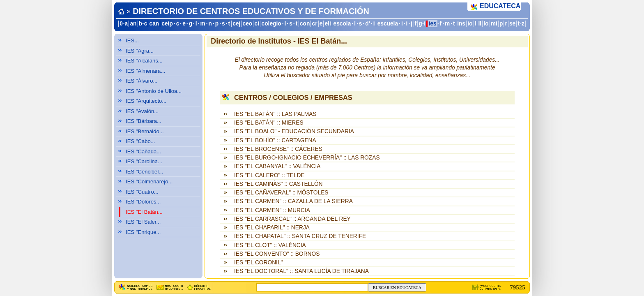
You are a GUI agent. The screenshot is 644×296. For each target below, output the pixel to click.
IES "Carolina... (144, 161)
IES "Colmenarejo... (149, 182)
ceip (167, 24)
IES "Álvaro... (141, 81)
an (133, 24)
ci (256, 24)
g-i (422, 24)
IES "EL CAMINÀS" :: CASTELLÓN (278, 184)
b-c (143, 24)
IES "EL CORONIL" (259, 262)
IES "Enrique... (143, 232)
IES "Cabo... (140, 141)
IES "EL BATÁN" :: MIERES (269, 123)
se (512, 24)
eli (328, 24)
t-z (521, 24)
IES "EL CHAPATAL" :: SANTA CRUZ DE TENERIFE (300, 236)
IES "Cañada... (143, 151)
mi (494, 24)
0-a (124, 24)
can (154, 24)
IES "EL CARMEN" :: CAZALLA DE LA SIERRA (293, 201)
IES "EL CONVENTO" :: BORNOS (277, 254)
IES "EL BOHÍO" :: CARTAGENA (275, 140)
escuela (388, 24)
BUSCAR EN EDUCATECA (397, 288)
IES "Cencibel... (144, 172)
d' (368, 24)
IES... (132, 40)
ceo (248, 24)
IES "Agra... (140, 51)
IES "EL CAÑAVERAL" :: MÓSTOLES (281, 193)
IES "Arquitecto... (146, 101)
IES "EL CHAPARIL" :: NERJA (272, 228)
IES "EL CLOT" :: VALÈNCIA (270, 245)
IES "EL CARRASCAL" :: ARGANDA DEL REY (292, 219)
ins (461, 24)
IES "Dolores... (143, 202)
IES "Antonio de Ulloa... (154, 91)
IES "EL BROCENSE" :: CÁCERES (278, 149)
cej (236, 24)
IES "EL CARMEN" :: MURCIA (272, 210)
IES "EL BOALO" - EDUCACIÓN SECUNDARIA (294, 131)
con (305, 24)
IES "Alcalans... (144, 61)
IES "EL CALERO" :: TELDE (269, 175)
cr (315, 24)
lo (486, 24)
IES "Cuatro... (142, 192)
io (470, 24)
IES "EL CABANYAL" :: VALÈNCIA (277, 166)
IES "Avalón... (142, 111)
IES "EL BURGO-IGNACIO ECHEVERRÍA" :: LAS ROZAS (307, 158)
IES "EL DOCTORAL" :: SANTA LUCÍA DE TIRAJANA (301, 271)
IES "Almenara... (145, 71)
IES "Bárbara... (144, 121)
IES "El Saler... (143, 222)
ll (480, 24)
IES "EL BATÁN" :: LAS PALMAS (275, 114)
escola (342, 24)
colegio (271, 24)
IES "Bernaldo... (145, 131)
